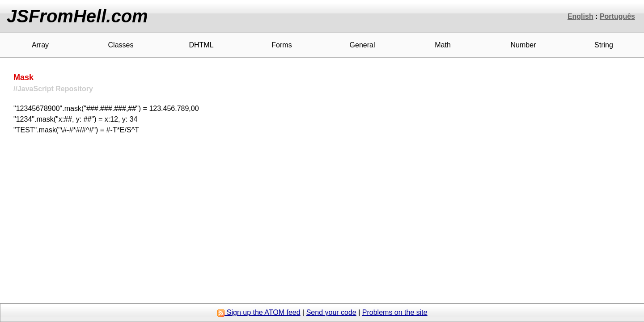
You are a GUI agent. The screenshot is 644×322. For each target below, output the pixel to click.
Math (443, 45)
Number (523, 45)
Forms (282, 45)
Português (617, 16)
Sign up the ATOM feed (259, 312)
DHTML (201, 45)
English (580, 16)
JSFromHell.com (77, 16)
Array (40, 45)
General (362, 45)
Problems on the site (395, 312)
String (604, 45)
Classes (121, 45)
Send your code (331, 312)
